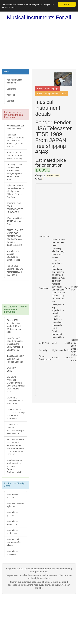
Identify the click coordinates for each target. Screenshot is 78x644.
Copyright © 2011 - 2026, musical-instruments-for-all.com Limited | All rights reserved (39, 570)
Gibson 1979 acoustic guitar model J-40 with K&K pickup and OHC (14, 326)
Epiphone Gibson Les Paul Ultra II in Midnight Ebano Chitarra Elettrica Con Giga (15, 191)
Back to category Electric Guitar (52, 94)
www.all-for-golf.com (12, 514)
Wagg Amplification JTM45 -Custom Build (15, 221)
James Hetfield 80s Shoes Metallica (15, 127)
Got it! (67, 4)
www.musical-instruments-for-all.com (14, 542)
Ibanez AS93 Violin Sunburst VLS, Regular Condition (15, 359)
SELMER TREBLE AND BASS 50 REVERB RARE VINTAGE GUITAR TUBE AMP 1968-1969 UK (15, 447)
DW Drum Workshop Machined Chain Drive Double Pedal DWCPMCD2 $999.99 (16, 384)
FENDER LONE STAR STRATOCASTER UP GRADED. (15, 208)
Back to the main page (48, 89)
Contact (10, 101)
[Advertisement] (39, 44)
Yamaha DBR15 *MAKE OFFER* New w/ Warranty (15, 156)
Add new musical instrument (15, 81)
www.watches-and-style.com (15, 505)
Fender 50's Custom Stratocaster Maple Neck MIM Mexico (15, 429)
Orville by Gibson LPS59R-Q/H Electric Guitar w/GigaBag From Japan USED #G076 (15, 172)
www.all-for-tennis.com (12, 523)
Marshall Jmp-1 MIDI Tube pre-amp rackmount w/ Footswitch (16, 414)
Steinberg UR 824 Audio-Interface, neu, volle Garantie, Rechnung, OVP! (15, 466)
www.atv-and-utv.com (13, 496)
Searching (11, 89)
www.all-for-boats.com (12, 553)
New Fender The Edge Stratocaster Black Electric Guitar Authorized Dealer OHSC (15, 344)
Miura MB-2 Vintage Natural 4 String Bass (15, 401)
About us (11, 95)
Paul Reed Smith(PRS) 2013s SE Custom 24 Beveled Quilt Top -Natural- (15, 141)
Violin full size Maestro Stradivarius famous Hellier (13, 255)
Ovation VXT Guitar (13, 369)
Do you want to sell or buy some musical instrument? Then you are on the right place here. (39, 577)
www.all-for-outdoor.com (12, 532)
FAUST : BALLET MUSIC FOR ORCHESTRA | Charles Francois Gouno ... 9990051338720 (15, 238)
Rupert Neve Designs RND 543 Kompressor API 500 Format (15, 270)
